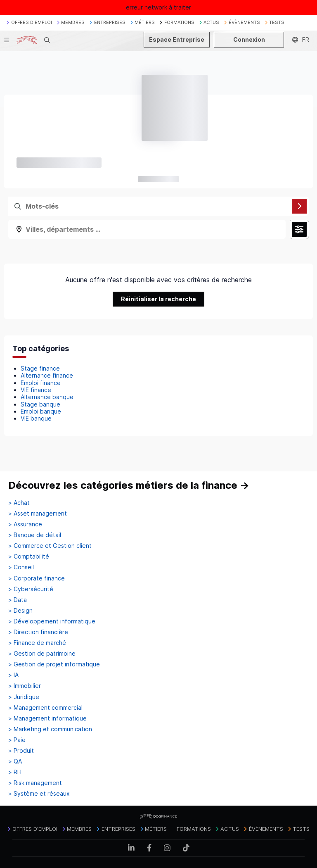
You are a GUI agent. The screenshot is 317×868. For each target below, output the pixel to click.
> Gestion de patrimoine (42, 654)
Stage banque (40, 404)
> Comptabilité (29, 556)
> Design (20, 611)
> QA (15, 761)
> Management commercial (45, 708)
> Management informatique (47, 718)
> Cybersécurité (31, 589)
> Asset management (38, 514)
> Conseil (21, 567)
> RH (15, 772)
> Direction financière (38, 632)
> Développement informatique (52, 621)
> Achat (19, 503)
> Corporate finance (37, 578)
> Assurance (25, 524)
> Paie (17, 740)
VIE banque (36, 418)
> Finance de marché (37, 643)
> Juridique (24, 697)
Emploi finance (41, 383)
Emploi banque (41, 411)
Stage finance (40, 368)
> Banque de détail (35, 535)
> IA (13, 675)
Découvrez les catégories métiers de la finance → (129, 485)
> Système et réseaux (39, 794)
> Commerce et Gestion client (50, 546)
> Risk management (35, 783)
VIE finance (36, 390)
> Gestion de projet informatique (54, 664)
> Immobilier (25, 686)
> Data (18, 600)
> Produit (21, 751)
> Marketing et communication (50, 729)
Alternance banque (47, 397)
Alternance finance (47, 375)
